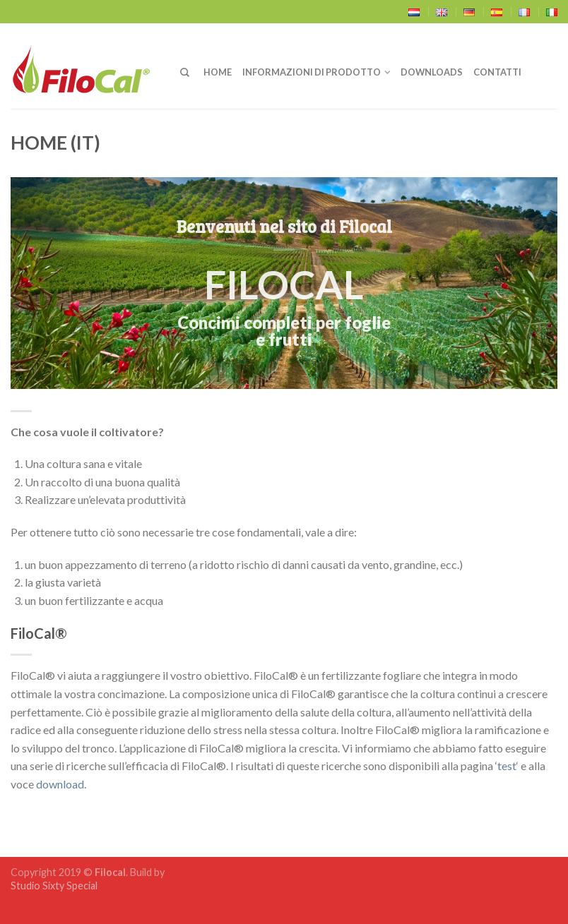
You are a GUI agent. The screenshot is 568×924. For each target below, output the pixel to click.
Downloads (432, 72)
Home (218, 72)
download (60, 784)
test (507, 766)
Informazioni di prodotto (312, 72)
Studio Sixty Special (54, 886)
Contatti (497, 72)
